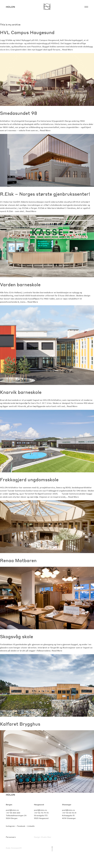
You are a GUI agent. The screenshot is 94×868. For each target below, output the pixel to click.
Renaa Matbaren (18, 560)
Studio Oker (46, 837)
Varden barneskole (20, 284)
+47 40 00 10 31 (69, 813)
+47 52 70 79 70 (41, 813)
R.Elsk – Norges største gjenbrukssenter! (45, 194)
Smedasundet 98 (19, 113)
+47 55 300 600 (13, 813)
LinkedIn (31, 826)
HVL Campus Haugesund (27, 32)
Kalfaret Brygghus (20, 724)
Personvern (11, 837)
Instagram (10, 826)
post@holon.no (12, 810)
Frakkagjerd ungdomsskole (29, 479)
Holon (10, 7)
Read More (67, 50)
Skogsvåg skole (17, 636)
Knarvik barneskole (21, 392)
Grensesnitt (16, 848)
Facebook (21, 826)
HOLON (10, 795)
